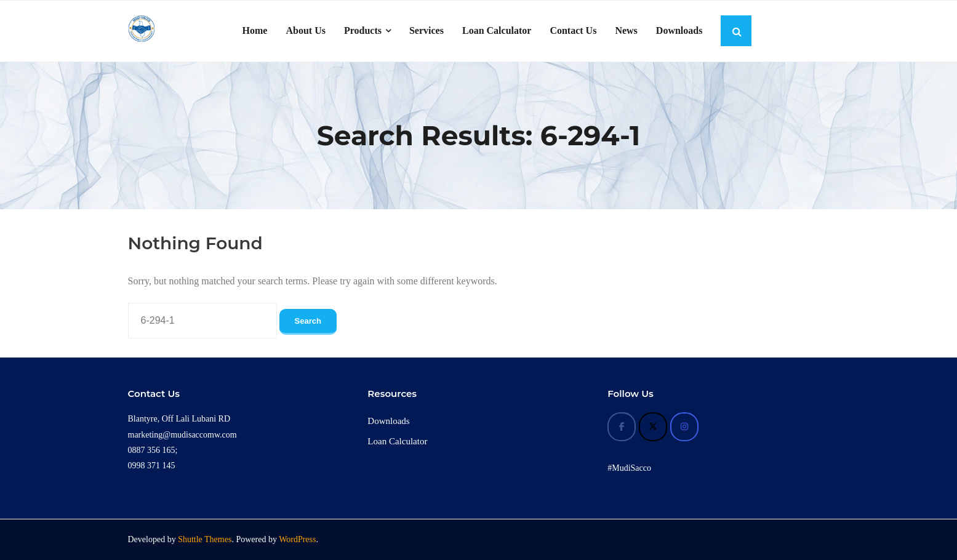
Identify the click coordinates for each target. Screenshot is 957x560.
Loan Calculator (397, 441)
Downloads (388, 421)
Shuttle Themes (205, 539)
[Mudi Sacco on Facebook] (622, 427)
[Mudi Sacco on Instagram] (684, 427)
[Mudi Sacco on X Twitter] (653, 427)
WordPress (297, 539)
